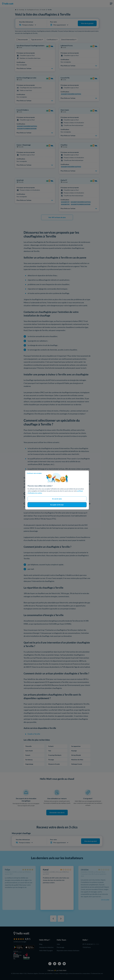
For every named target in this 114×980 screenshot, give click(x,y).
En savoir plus (57, 499)
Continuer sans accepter (34, 473)
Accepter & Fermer (57, 505)
